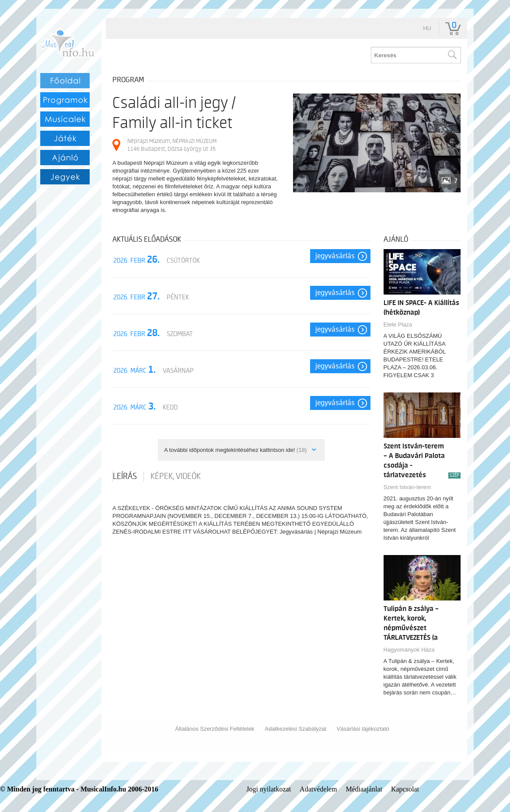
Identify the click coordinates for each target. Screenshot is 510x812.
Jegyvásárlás (335, 256)
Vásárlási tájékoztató (363, 729)
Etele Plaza (398, 324)
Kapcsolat (405, 789)
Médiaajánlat (364, 789)
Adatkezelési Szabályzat (295, 729)
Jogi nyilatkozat (269, 789)
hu (427, 28)
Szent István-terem (407, 487)
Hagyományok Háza (409, 650)
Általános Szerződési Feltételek (215, 729)
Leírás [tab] (125, 476)
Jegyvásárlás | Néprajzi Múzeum (321, 532)
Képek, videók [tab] (176, 476)
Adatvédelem (318, 789)
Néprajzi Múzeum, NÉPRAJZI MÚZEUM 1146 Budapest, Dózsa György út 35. (172, 145)
